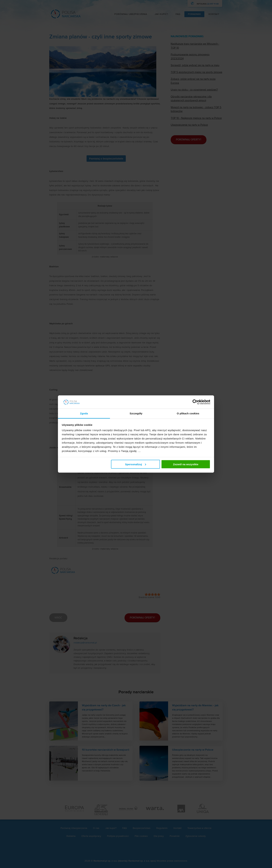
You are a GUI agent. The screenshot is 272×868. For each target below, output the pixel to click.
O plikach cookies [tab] (188, 413)
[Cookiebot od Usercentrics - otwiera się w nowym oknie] (195, 402)
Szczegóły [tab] (136, 413)
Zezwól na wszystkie (186, 464)
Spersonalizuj (136, 464)
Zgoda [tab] (84, 413)
